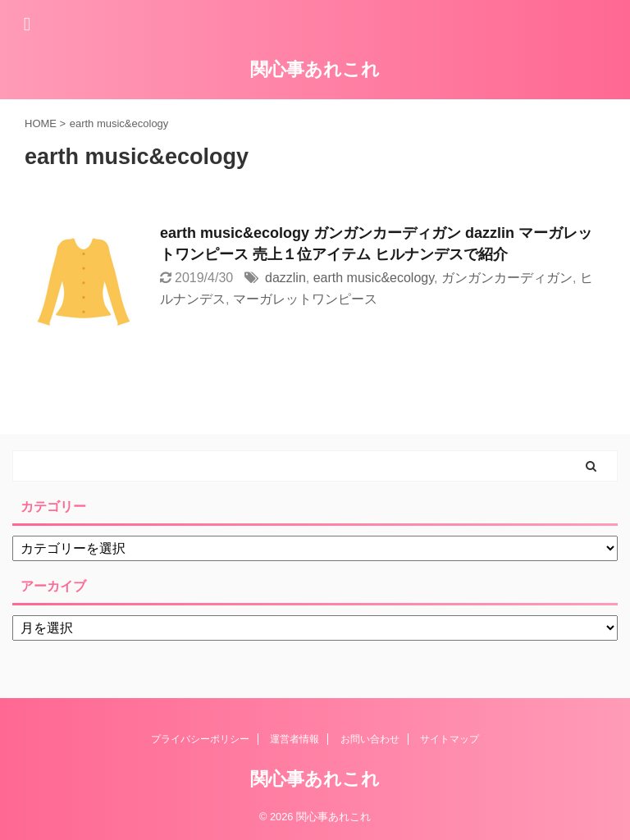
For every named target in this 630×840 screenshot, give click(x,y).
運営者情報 (294, 739)
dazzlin (285, 278)
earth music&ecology (374, 278)
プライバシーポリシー (200, 739)
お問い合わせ (370, 739)
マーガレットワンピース (305, 299)
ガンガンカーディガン (507, 278)
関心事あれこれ (315, 69)
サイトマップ (450, 739)
